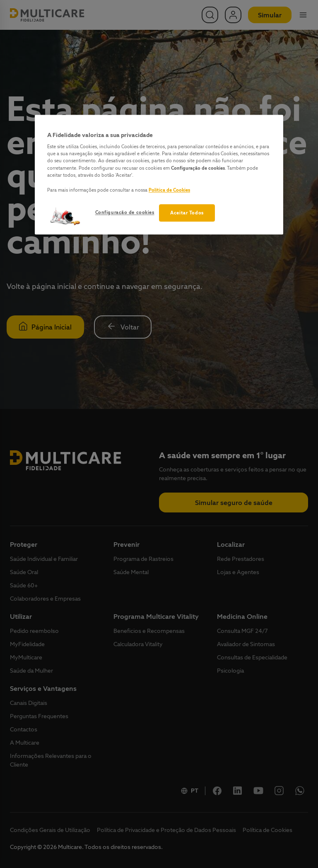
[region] (159, 174)
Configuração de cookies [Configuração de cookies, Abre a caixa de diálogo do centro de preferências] (125, 212)
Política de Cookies (169, 190)
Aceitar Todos (187, 213)
